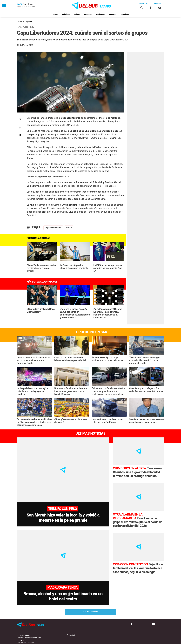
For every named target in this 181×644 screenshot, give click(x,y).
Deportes (113, 14)
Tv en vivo (158, 3)
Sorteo (69, 228)
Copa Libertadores (53, 228)
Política (77, 14)
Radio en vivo (144, 3)
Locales (55, 14)
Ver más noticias (91, 595)
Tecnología (125, 14)
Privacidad (71, 619)
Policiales (66, 14)
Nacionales (101, 14)
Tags (34, 227)
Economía (88, 14)
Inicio (20, 22)
